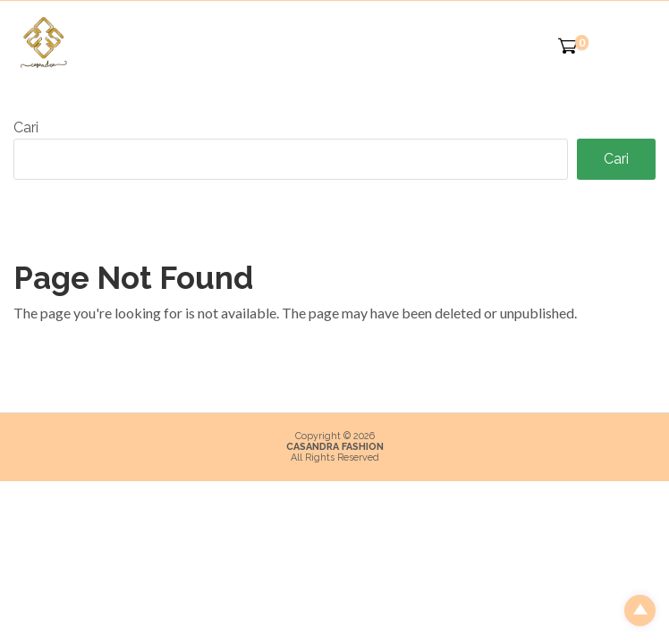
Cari (26, 127)
